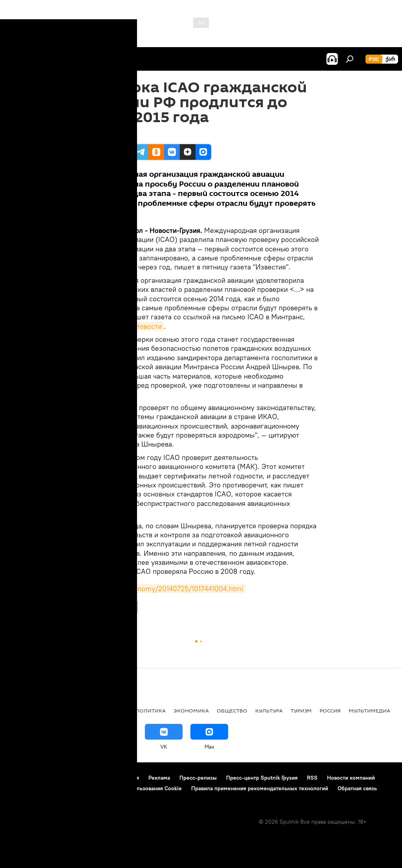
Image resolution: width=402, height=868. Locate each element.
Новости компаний (351, 778)
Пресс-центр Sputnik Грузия (262, 778)
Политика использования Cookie (140, 788)
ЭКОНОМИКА (191, 711)
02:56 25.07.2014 (105, 134)
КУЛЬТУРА (269, 711)
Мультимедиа (369, 711)
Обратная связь (357, 788)
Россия (94, 607)
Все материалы (105, 711)
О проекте (21, 778)
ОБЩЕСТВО (232, 711)
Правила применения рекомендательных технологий (260, 788)
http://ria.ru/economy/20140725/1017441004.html (164, 589)
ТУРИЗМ (301, 711)
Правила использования (108, 778)
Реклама (159, 778)
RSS (312, 778)
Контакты (56, 778)
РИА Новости (140, 326)
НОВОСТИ (123, 607)
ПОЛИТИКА (151, 711)
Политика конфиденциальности (49, 788)
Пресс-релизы (198, 778)
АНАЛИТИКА (59, 711)
